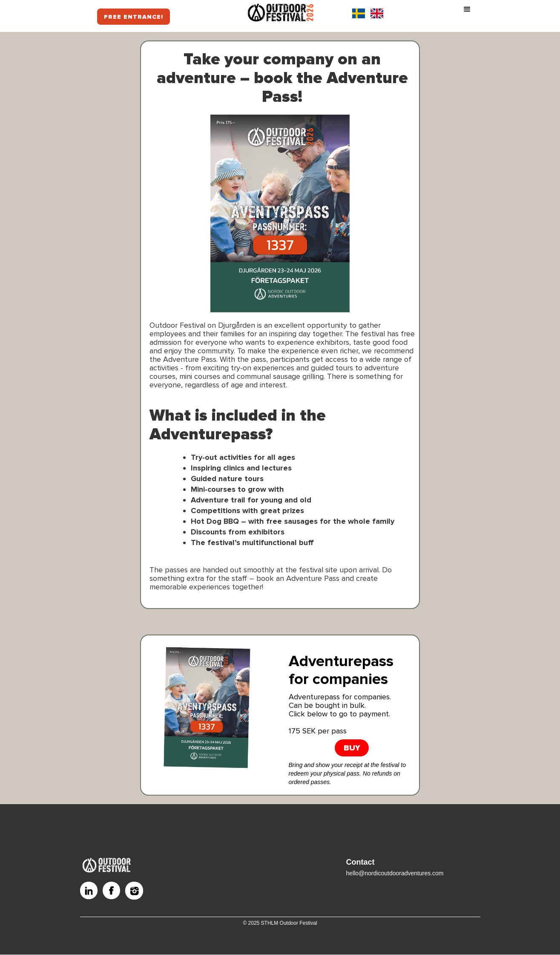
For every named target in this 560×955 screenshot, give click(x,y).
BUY (352, 748)
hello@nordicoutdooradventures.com (395, 873)
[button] (467, 13)
